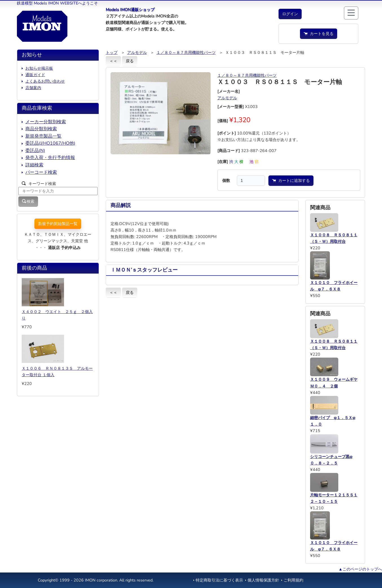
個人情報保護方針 (263, 580)
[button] (290, 14)
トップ (112, 52)
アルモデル (137, 52)
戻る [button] (130, 61)
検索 (28, 201)
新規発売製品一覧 (43, 136)
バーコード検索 (41, 172)
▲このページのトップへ (360, 569)
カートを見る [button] (319, 34)
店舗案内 (33, 88)
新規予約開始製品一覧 (58, 224)
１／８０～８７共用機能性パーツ (186, 52)
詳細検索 (34, 165)
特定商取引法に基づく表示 (219, 580)
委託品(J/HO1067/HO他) (50, 143)
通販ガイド (35, 75)
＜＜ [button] (113, 61)
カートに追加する (291, 180)
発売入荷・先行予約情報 (50, 158)
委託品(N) (35, 151)
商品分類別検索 (41, 129)
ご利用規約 (293, 580)
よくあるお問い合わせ (45, 81)
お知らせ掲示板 (39, 68)
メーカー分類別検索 (46, 122)
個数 (226, 180)
